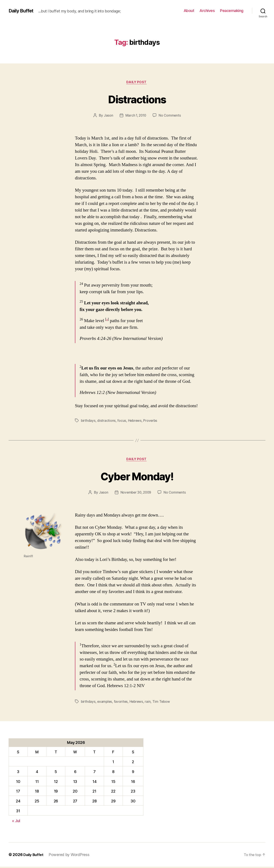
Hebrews (135, 421)
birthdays (88, 421)
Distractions (137, 99)
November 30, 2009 (136, 494)
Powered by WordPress (71, 856)
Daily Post (137, 83)
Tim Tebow (163, 703)
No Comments (170, 116)
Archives (207, 11)
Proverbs (151, 421)
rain (150, 703)
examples (105, 703)
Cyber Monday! (137, 477)
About (189, 11)
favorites (122, 703)
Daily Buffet (22, 11)
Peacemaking (232, 11)
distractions (107, 421)
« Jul (16, 822)
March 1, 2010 (136, 116)
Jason (108, 116)
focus (122, 421)
